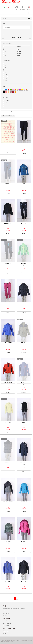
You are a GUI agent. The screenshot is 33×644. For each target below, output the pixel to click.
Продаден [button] (8, 152)
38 (5, 51)
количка (28, 8)
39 (5, 53)
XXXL (6, 77)
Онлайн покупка (8, 621)
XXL (6, 74)
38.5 (19, 51)
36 (5, 47)
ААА (6, 103)
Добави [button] (24, 154)
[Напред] (17, 598)
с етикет (7, 100)
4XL (6, 79)
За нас (5, 615)
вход (16, 8)
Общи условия (8, 611)
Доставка (6, 625)
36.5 (19, 47)
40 (5, 56)
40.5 (19, 56)
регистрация (22, 8)
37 (5, 49)
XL (6, 72)
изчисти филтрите (16, 112)
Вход (5, 633)
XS (6, 64)
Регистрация (7, 631)
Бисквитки (6, 613)
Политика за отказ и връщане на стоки (14, 609)
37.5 (19, 49)
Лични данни (7, 623)
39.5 (19, 53)
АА (6, 105)
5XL (6, 81)
